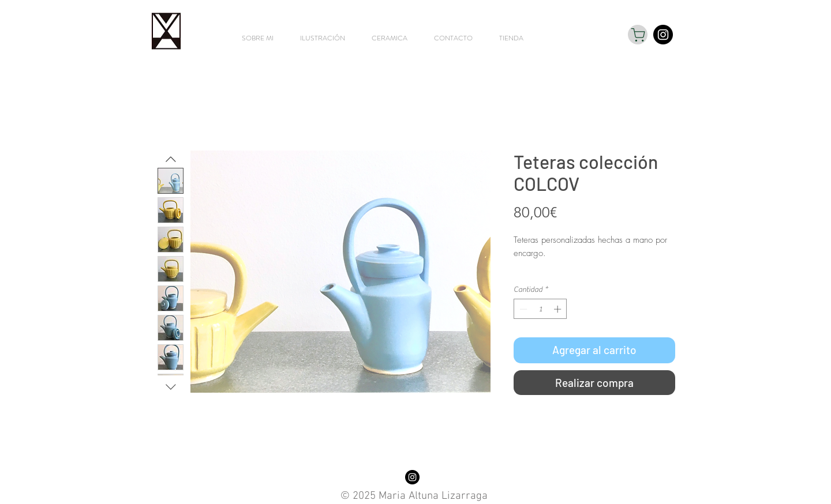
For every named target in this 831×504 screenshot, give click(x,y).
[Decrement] (522, 309)
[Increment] (559, 309)
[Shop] (638, 35)
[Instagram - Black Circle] (663, 35)
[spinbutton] (540, 309)
